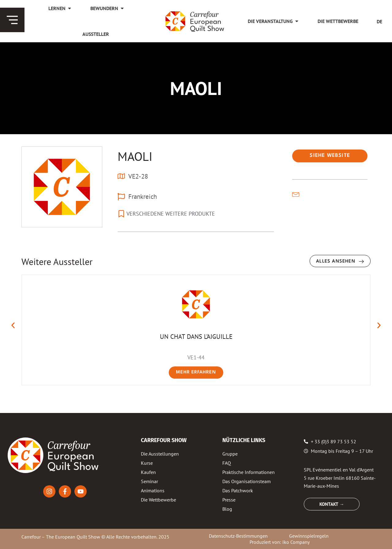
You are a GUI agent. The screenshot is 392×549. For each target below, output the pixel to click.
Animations (153, 490)
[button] (330, 156)
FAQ (227, 463)
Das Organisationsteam (247, 481)
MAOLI (135, 156)
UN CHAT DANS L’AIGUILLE (196, 336)
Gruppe (230, 454)
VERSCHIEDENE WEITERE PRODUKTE (171, 214)
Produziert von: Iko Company (280, 542)
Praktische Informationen (249, 472)
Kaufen (148, 472)
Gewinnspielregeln (309, 536)
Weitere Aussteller (57, 261)
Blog (227, 509)
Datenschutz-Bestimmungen (238, 536)
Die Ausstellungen (160, 454)
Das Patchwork (238, 490)
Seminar (149, 481)
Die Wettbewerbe (158, 500)
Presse (229, 500)
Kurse (147, 463)
